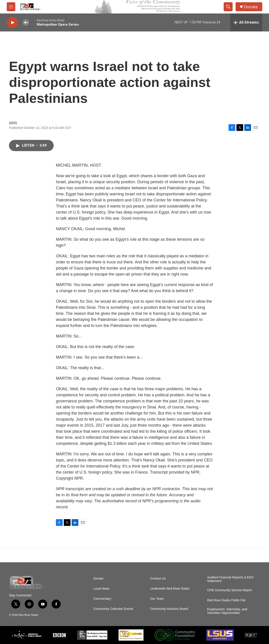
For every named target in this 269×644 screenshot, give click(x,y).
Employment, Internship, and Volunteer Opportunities (227, 611)
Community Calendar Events (113, 609)
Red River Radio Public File (226, 600)
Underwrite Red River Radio (170, 589)
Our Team (157, 599)
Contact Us (158, 579)
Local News (101, 589)
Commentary (102, 599)
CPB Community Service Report (229, 590)
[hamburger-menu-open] (11, 7)
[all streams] (246, 22)
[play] (12, 23)
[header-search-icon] (228, 7)
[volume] (26, 23)
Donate (251, 7)
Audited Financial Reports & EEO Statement (230, 579)
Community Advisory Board (169, 609)
